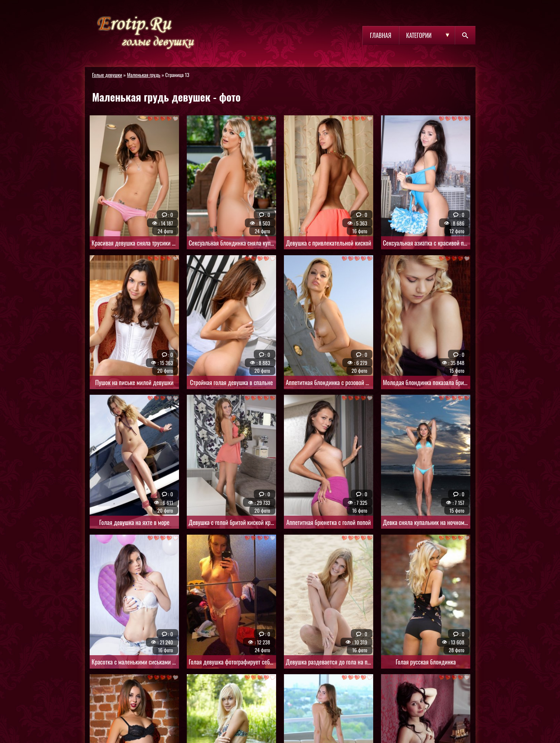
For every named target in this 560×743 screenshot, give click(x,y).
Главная (380, 35)
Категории (419, 35)
